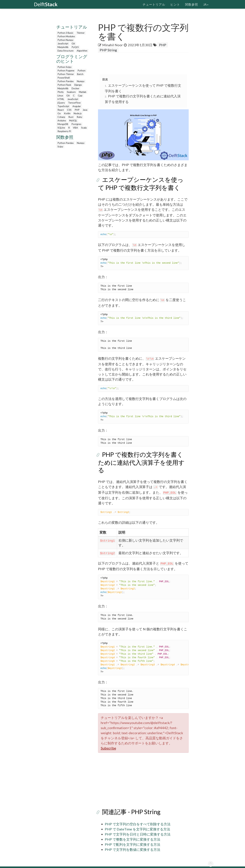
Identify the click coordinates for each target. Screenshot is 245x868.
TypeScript (63, 106)
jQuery (61, 103)
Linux (60, 95)
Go (59, 113)
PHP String (108, 50)
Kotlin (67, 113)
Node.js (78, 113)
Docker (75, 88)
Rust (71, 117)
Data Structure (66, 51)
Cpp (80, 95)
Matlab (83, 92)
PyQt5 (75, 47)
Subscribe (108, 741)
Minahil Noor (113, 45)
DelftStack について (150, 863)
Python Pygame (66, 70)
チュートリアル (154, 4)
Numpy (81, 81)
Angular (77, 106)
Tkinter (81, 33)
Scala (84, 128)
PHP (77, 110)
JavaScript (63, 43)
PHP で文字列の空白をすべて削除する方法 (138, 816)
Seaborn (71, 92)
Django (78, 85)
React (61, 110)
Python (81, 70)
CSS (69, 110)
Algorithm (82, 51)
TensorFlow (74, 103)
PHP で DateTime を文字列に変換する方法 (137, 822)
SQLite (61, 128)
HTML (61, 99)
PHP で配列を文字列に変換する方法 (133, 837)
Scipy (60, 146)
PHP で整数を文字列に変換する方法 (133, 832)
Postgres (76, 124)
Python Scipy (64, 67)
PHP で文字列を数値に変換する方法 (133, 842)
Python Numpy (65, 40)
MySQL (73, 120)
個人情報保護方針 (176, 863)
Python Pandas (66, 81)
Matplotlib (63, 47)
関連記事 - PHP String (127, 804)
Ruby (79, 117)
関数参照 (192, 4)
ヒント (175, 4)
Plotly (61, 92)
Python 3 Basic (65, 33)
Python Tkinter (66, 74)
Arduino (62, 120)
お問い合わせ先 (200, 863)
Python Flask (64, 85)
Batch (80, 74)
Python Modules (66, 36)
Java (85, 110)
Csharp (61, 117)
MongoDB (63, 124)
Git (73, 43)
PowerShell (64, 78)
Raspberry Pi (64, 131)
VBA (75, 128)
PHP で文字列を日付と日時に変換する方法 (138, 827)
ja (206, 4)
